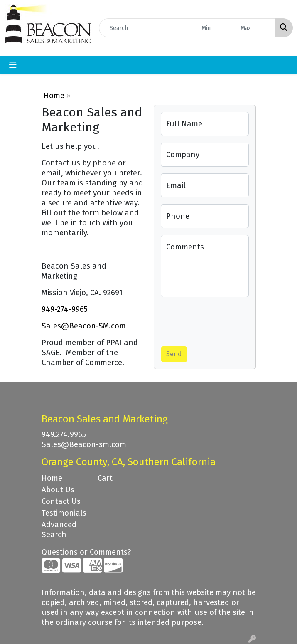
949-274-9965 (65, 309)
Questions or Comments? (86, 552)
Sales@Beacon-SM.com (84, 326)
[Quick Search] (148, 28)
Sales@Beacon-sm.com (84, 444)
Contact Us (61, 501)
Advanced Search (59, 530)
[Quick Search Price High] (256, 28)
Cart (105, 478)
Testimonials (64, 513)
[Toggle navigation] (13, 65)
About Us (58, 490)
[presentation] (224, 320)
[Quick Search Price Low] (217, 28)
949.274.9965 (64, 434)
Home (54, 96)
